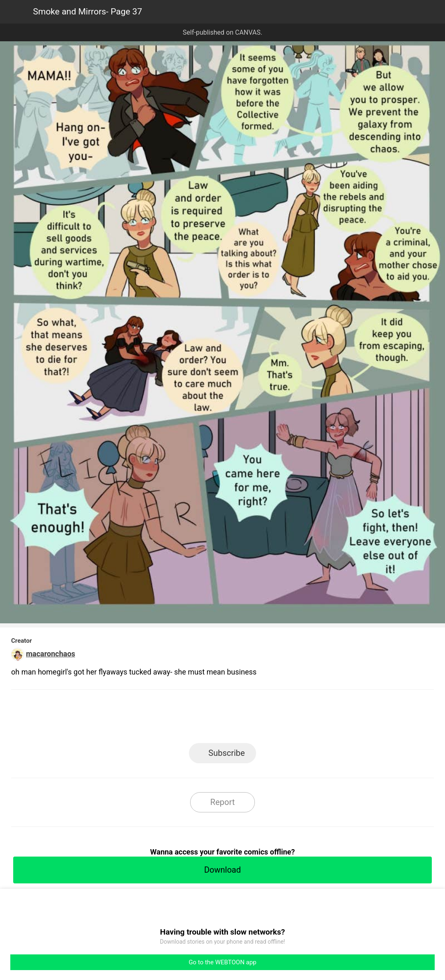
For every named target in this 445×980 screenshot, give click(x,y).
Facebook (185, 719)
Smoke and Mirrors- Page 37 (87, 12)
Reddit (297, 719)
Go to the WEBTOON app (222, 962)
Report (222, 802)
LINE (148, 719)
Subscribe (226, 753)
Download (222, 870)
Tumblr (260, 719)
